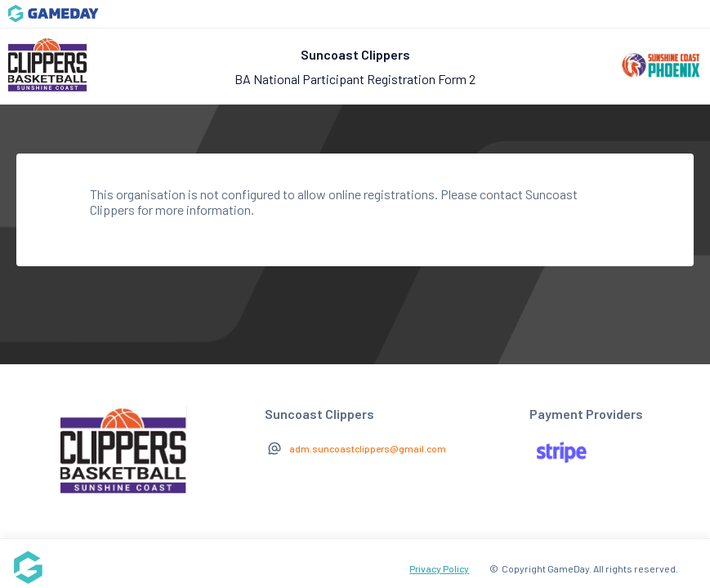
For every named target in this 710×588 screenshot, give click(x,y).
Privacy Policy (439, 568)
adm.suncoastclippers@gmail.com (368, 448)
